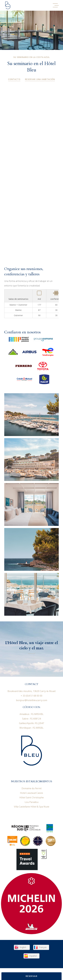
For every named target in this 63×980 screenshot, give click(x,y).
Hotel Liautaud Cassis (31, 793)
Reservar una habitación (40, 79)
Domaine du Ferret (32, 788)
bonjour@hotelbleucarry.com (32, 700)
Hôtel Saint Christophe (32, 797)
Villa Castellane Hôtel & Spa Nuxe (32, 807)
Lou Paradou (32, 802)
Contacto (14, 79)
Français (43, 947)
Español (33, 956)
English (23, 947)
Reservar (32, 976)
